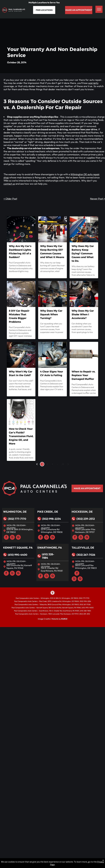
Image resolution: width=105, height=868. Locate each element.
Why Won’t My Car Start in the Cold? (21, 373)
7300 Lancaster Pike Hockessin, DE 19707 (85, 531)
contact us (9, 184)
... (58, 464)
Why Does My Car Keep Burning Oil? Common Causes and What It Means (52, 252)
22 (63, 464)
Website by (56, 619)
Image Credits (44, 619)
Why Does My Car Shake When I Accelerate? (83, 314)
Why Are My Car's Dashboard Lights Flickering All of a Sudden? (20, 252)
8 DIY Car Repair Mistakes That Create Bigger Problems (19, 316)
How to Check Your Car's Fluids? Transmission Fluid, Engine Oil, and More (21, 436)
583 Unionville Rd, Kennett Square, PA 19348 (19, 567)
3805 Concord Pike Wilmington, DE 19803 (86, 567)
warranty (93, 83)
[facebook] (6, 538)
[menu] (99, 9)
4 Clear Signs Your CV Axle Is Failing (52, 373)
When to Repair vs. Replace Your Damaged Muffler (83, 375)
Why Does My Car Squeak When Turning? (51, 314)
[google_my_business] (18, 538)
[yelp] (12, 538)
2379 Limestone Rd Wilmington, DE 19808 (52, 531)
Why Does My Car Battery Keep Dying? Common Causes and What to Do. (83, 254)
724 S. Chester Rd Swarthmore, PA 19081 (52, 569)
